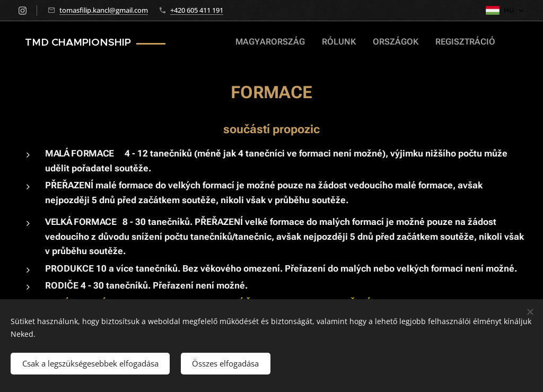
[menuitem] (459, 43)
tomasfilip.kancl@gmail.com (104, 10)
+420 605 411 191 (197, 10)
